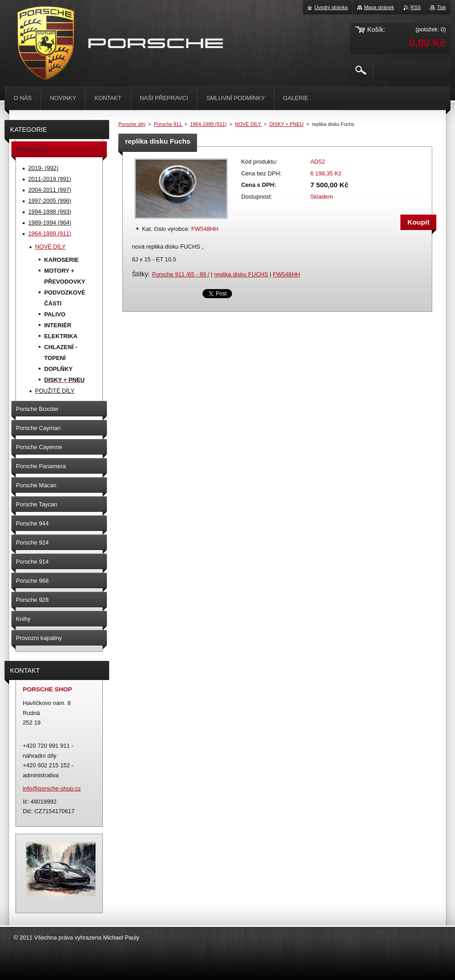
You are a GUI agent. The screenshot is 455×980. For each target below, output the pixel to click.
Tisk (441, 7)
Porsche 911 (168, 124)
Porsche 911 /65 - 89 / (181, 274)
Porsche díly (132, 124)
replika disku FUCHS (241, 274)
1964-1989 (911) (208, 124)
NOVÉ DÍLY (249, 124)
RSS (415, 7)
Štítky (140, 274)
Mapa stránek (379, 7)
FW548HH (287, 274)
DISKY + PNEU (286, 124)
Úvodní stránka (331, 7)
